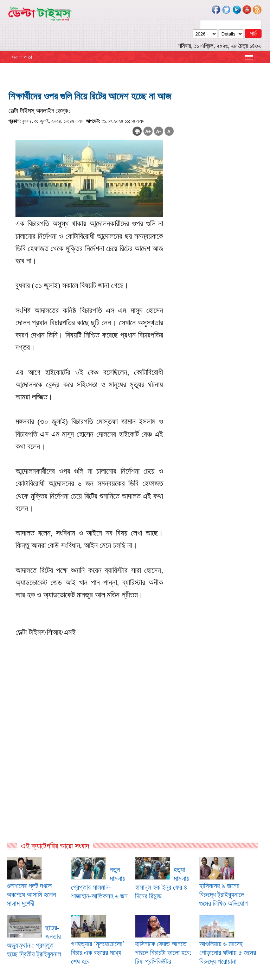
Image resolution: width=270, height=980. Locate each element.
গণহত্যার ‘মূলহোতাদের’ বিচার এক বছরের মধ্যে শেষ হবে (98, 953)
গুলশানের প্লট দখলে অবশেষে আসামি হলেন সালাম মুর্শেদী (31, 895)
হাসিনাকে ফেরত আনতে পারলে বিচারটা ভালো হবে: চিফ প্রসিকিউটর (163, 953)
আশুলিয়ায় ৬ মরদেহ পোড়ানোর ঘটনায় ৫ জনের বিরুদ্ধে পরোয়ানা (228, 953)
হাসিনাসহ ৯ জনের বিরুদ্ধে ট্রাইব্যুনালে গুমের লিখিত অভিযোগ (224, 895)
